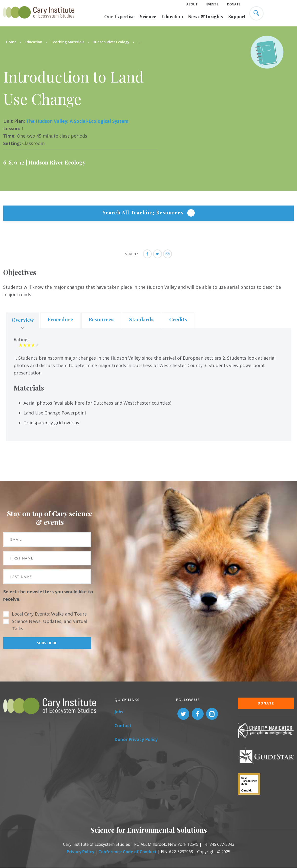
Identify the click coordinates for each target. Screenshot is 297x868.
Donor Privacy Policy (136, 739)
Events (212, 4)
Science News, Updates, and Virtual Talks (50, 625)
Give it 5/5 (37, 345)
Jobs (119, 712)
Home (11, 42)
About (192, 4)
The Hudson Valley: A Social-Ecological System (77, 121)
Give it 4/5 (33, 345)
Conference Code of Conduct (127, 852)
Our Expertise (119, 17)
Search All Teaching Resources (144, 212)
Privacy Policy (80, 852)
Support (237, 17)
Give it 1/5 (21, 345)
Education (172, 17)
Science (148, 17)
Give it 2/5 (25, 345)
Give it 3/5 (29, 345)
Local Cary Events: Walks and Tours (49, 614)
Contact (123, 726)
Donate (234, 4)
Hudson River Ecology (111, 42)
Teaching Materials (67, 42)
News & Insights (206, 17)
